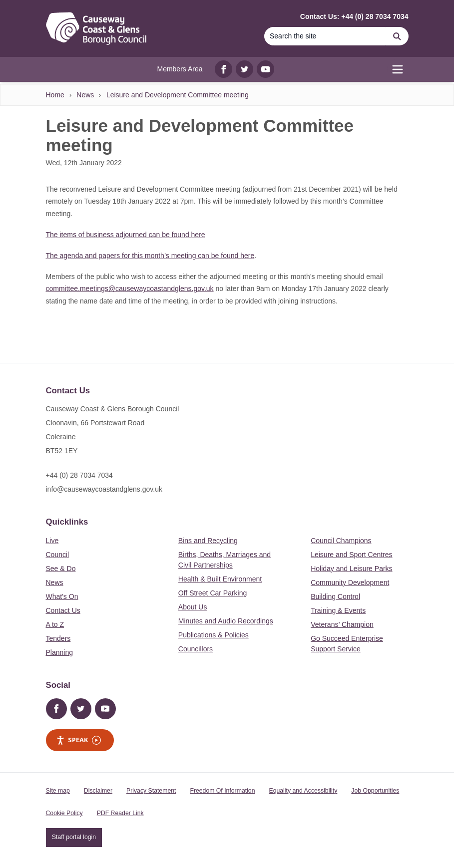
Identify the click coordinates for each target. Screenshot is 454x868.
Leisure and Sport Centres (351, 555)
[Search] (325, 36)
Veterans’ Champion (342, 624)
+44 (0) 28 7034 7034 (79, 475)
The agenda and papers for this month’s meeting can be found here (150, 256)
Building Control (335, 596)
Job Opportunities (375, 791)
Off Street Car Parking (213, 593)
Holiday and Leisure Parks (351, 569)
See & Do (61, 569)
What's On (62, 596)
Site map (58, 791)
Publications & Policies (214, 635)
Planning (60, 652)
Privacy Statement (151, 791)
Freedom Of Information (222, 791)
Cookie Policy (64, 813)
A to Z (55, 624)
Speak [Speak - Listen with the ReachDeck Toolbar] (78, 740)
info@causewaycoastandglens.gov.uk (104, 489)
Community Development (350, 582)
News (85, 95)
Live (52, 541)
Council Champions (341, 541)
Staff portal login (74, 837)
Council (58, 555)
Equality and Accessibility (303, 791)
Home (55, 95)
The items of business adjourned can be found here (126, 235)
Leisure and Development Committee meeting (178, 95)
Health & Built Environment (220, 579)
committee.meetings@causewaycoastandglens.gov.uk (130, 289)
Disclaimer (98, 791)
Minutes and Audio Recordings (226, 621)
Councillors (196, 649)
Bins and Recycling (208, 541)
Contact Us (63, 610)
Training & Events (338, 610)
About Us (193, 607)
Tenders (58, 638)
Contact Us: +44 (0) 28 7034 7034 (354, 16)
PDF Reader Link (120, 813)
